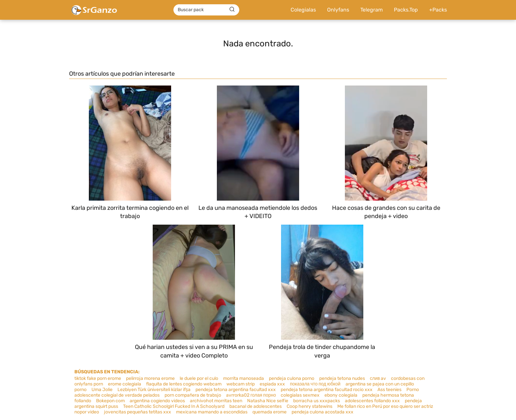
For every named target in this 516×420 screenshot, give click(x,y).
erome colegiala (125, 384)
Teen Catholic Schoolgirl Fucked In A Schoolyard (174, 406)
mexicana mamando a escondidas (212, 412)
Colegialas (303, 10)
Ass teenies (389, 390)
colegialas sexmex (300, 395)
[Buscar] (232, 10)
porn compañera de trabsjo (193, 395)
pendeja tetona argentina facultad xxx (236, 390)
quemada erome (270, 412)
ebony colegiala (341, 395)
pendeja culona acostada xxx (322, 412)
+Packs (438, 10)
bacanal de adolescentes (256, 406)
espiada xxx (272, 384)
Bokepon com (110, 401)
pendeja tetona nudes (342, 378)
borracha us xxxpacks (317, 401)
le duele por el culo (199, 378)
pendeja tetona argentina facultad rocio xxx (327, 390)
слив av (378, 378)
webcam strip (241, 384)
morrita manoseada (244, 378)
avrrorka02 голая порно (251, 395)
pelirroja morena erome (150, 378)
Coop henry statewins (310, 406)
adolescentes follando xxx (372, 401)
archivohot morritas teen (216, 401)
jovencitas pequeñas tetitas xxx (138, 412)
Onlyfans (338, 10)
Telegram (372, 10)
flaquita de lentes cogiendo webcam (184, 384)
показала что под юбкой (315, 384)
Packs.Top (406, 10)
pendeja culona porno (292, 378)
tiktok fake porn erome (98, 378)
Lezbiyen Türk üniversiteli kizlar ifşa (154, 390)
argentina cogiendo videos (157, 401)
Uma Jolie (102, 390)
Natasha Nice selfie (268, 401)
